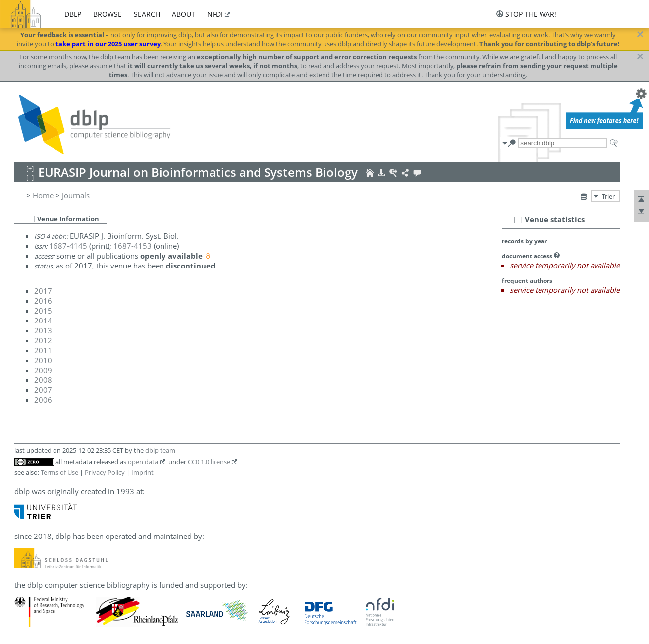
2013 (43, 330)
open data (143, 462)
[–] (518, 219)
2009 (43, 370)
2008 (43, 380)
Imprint (142, 472)
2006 (43, 400)
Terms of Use (59, 472)
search (147, 14)
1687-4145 (68, 246)
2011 (43, 350)
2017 (43, 291)
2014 (43, 321)
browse (108, 14)
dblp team (160, 450)
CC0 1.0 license (209, 462)
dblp (73, 14)
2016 (43, 301)
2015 (43, 311)
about (184, 14)
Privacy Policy (105, 472)
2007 (43, 390)
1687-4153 (133, 246)
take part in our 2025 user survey (108, 44)
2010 (43, 360)
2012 (43, 340)
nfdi (215, 14)
